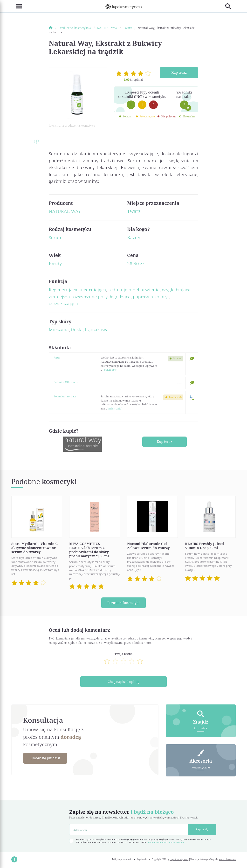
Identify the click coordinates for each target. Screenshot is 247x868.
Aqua (57, 357)
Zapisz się (202, 829)
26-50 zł (135, 264)
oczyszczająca (63, 303)
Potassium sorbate (65, 396)
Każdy (134, 237)
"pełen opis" (110, 369)
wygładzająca (176, 290)
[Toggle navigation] (17, 6)
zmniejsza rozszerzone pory (78, 297)
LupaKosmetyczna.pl (180, 859)
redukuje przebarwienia (134, 290)
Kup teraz (179, 73)
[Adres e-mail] (129, 829)
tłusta (77, 330)
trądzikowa (97, 330)
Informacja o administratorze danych (165, 842)
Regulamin (142, 859)
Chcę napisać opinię (124, 682)
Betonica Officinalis (66, 382)
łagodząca (120, 297)
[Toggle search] (230, 6)
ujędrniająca (93, 290)
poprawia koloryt (151, 297)
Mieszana (59, 330)
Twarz (134, 211)
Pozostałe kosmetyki (123, 603)
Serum (56, 237)
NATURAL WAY (65, 211)
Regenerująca (63, 290)
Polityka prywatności (122, 859)
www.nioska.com (227, 859)
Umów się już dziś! (46, 758)
